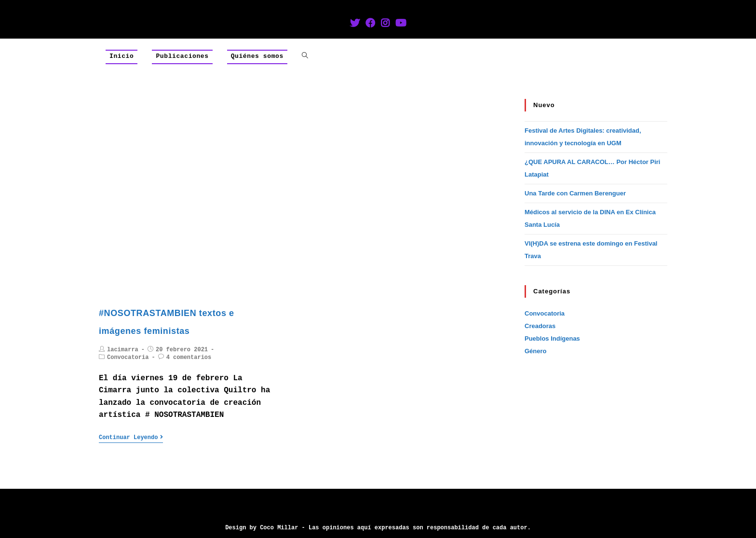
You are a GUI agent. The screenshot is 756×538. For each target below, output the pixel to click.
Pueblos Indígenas (552, 338)
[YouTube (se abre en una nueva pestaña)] (401, 24)
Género (536, 351)
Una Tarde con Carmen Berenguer (575, 193)
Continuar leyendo (131, 438)
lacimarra (123, 350)
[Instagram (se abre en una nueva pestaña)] (385, 24)
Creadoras (540, 326)
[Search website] (305, 56)
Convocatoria (128, 358)
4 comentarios (189, 358)
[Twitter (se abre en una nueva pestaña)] (355, 24)
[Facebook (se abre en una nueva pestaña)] (370, 24)
